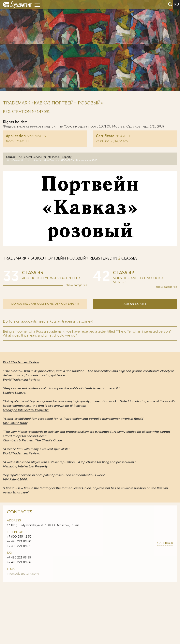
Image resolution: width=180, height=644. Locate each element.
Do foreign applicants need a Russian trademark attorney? (48, 321)
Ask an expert (135, 304)
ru (177, 4)
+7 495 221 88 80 (19, 541)
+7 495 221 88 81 (19, 546)
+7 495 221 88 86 (19, 562)
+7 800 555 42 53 (19, 537)
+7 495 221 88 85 (19, 557)
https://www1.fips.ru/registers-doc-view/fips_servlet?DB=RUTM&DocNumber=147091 (52, 160)
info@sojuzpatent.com (23, 574)
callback (165, 543)
